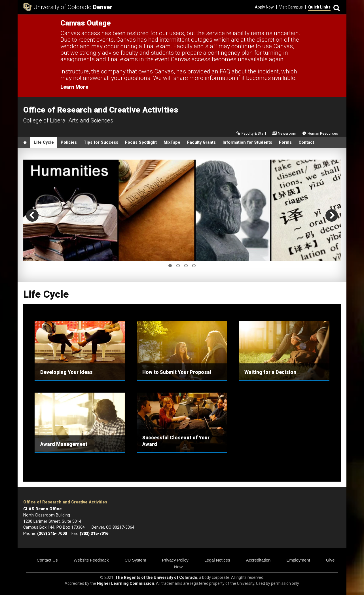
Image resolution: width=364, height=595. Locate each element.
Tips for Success (101, 142)
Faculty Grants (201, 142)
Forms (285, 142)
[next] (332, 215)
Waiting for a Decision (270, 372)
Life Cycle (44, 142)
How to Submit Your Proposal (177, 372)
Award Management (64, 444)
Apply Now (264, 7)
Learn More (74, 87)
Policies (69, 142)
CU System (136, 560)
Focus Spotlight (141, 142)
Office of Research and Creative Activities (65, 502)
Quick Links (319, 7)
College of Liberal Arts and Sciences (68, 120)
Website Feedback (91, 560)
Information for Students (247, 142)
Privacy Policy (175, 560)
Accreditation (258, 560)
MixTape (172, 142)
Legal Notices (217, 560)
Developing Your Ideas (66, 372)
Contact (306, 142)
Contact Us (47, 560)
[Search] (336, 7)
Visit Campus (291, 7)
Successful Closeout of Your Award (176, 441)
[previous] (32, 215)
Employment (298, 560)
